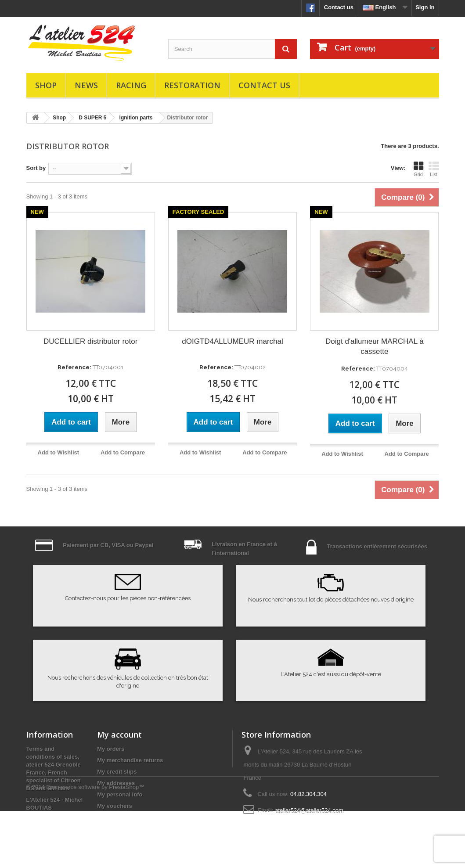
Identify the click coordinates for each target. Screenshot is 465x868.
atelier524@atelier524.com (309, 810)
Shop (46, 85)
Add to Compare (123, 452)
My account (119, 735)
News (86, 85)
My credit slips (117, 772)
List (434, 169)
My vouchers (114, 806)
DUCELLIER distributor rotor (90, 341)
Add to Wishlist (59, 452)
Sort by (36, 168)
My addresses (116, 783)
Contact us (339, 7)
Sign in (425, 7)
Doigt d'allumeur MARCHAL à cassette (375, 346)
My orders (111, 749)
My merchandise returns (130, 760)
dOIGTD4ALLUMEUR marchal (232, 341)
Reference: (74, 367)
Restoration (192, 85)
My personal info (120, 794)
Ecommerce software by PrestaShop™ (95, 844)
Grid (418, 169)
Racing (131, 85)
